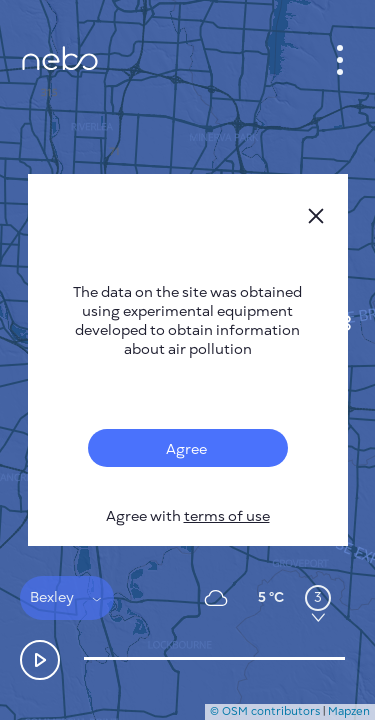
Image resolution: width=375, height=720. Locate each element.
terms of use (227, 516)
